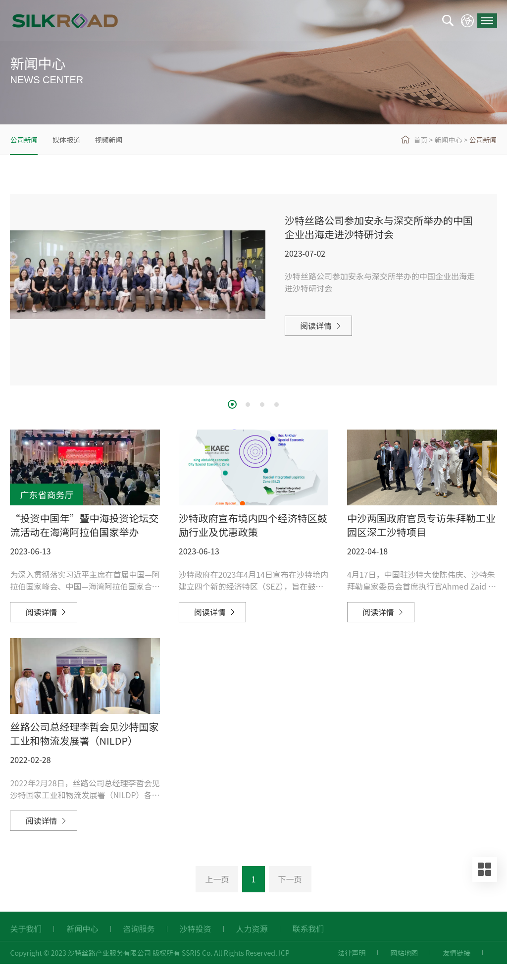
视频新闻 (108, 140)
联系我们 (308, 945)
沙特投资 (196, 945)
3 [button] (262, 405)
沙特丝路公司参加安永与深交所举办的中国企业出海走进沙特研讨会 (379, 227)
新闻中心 (448, 140)
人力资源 (252, 945)
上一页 (217, 895)
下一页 (290, 895)
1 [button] (232, 404)
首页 (420, 140)
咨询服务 (139, 945)
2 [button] (248, 405)
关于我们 (26, 945)
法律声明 (352, 969)
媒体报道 (66, 140)
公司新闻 (24, 140)
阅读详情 (316, 326)
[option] (253, 274)
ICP (284, 969)
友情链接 (456, 969)
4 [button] (277, 405)
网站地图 (404, 969)
